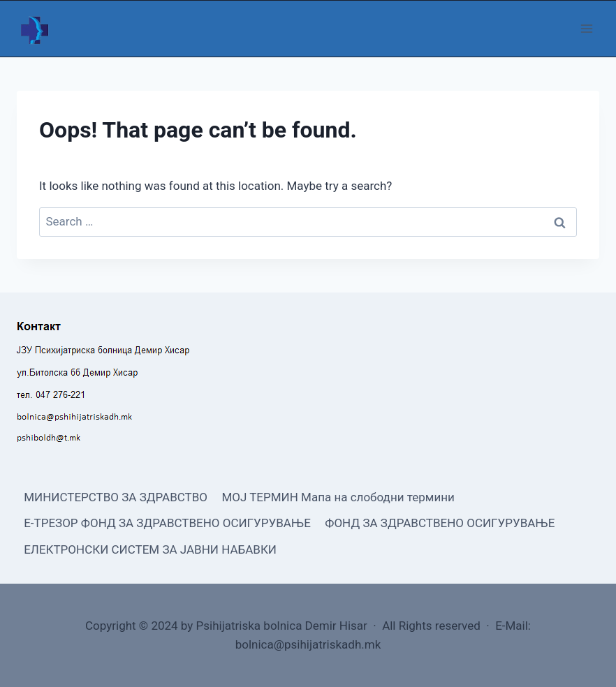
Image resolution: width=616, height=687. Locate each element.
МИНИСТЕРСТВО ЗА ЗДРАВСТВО (116, 497)
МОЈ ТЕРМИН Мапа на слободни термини (338, 497)
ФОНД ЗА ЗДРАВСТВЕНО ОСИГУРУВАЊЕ (440, 523)
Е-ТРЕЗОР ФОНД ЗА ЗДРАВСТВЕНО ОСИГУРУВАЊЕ (167, 523)
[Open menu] (586, 28)
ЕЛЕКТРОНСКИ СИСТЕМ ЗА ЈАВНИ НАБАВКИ (150, 549)
